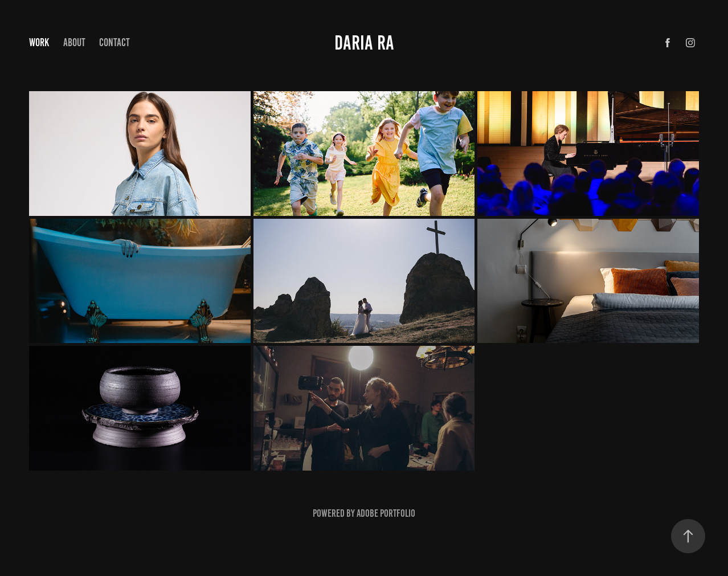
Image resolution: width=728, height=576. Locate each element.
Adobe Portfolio (386, 513)
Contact (114, 42)
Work (39, 42)
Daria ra (364, 43)
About (74, 42)
